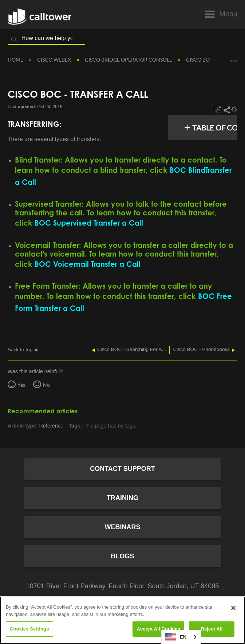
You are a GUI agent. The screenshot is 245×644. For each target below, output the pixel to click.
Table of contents (217, 128)
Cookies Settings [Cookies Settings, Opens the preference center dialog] (29, 629)
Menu (228, 14)
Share (226, 110)
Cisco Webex (55, 60)
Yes (21, 385)
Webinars (122, 527)
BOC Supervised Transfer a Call (89, 223)
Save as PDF (218, 110)
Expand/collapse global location (234, 58)
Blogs (122, 556)
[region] (122, 620)
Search (14, 40)
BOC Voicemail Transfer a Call (88, 264)
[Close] (233, 608)
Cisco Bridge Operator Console (129, 60)
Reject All (212, 629)
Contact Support (122, 469)
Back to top (20, 350)
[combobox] (181, 637)
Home (16, 60)
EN (176, 637)
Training (122, 498)
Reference (51, 426)
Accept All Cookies (158, 629)
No (46, 385)
